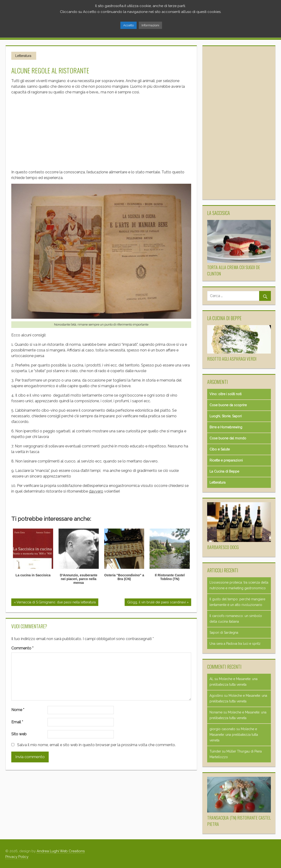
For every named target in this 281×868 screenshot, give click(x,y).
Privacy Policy (17, 856)
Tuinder (215, 751)
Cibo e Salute (220, 449)
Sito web (19, 734)
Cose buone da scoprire (228, 405)
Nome (18, 710)
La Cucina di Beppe (224, 471)
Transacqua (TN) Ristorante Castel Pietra (239, 821)
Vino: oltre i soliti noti (226, 394)
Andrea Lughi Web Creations (61, 851)
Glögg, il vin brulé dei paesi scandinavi (156, 602)
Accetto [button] (129, 25)
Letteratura (23, 56)
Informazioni (150, 25)
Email (17, 722)
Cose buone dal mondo (228, 438)
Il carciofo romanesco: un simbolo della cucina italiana (236, 618)
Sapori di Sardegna (224, 632)
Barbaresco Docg (223, 547)
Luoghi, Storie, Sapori (226, 416)
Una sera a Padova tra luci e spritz (235, 643)
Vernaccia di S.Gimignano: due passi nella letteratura (56, 602)
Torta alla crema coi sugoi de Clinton (234, 270)
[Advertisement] (101, 130)
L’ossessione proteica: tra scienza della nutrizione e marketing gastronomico (239, 585)
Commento (22, 648)
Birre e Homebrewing (226, 427)
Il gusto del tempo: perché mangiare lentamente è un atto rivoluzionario (237, 602)
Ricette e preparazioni (226, 460)
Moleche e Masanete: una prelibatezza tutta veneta (234, 734)
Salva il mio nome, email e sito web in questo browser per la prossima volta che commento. (96, 745)
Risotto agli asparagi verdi (232, 358)
